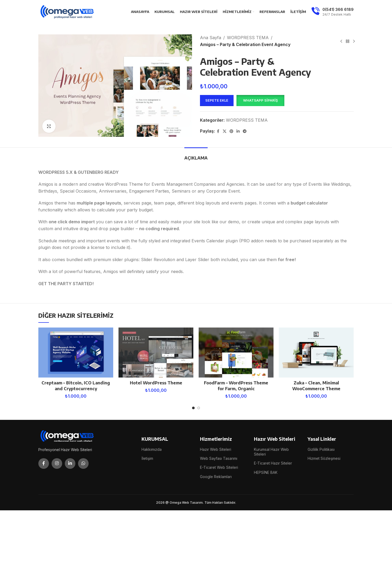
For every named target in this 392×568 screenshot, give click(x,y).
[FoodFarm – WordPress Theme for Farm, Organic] (236, 353)
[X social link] (225, 131)
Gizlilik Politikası (321, 449)
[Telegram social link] (245, 131)
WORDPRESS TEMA (248, 38)
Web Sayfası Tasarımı (219, 458)
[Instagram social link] (57, 464)
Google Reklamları (216, 477)
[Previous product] (341, 41)
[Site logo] (67, 11)
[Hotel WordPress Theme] (156, 353)
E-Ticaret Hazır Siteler (273, 463)
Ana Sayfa (211, 38)
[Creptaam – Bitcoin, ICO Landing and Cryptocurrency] (76, 353)
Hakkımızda (152, 449)
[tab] (196, 155)
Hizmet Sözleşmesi (324, 458)
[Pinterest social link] (231, 131)
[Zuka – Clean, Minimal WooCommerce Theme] (316, 353)
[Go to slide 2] (199, 408)
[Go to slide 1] (193, 408)
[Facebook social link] (218, 131)
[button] (260, 101)
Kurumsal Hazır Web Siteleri (271, 452)
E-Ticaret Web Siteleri (219, 467)
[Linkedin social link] (238, 131)
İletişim (147, 458)
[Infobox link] (332, 12)
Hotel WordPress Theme (156, 383)
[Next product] (354, 41)
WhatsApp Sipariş (260, 100)
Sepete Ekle (217, 100)
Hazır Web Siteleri (216, 449)
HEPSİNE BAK (266, 472)
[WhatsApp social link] (83, 464)
